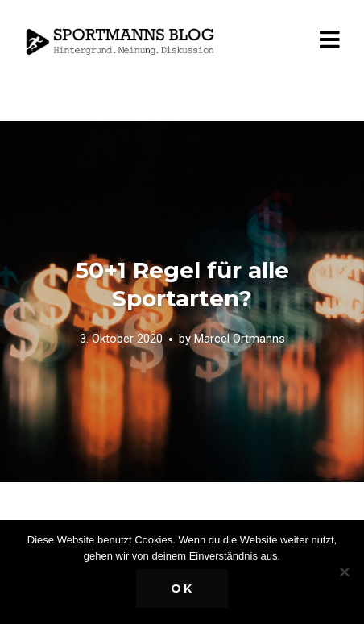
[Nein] (344, 572)
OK (182, 589)
